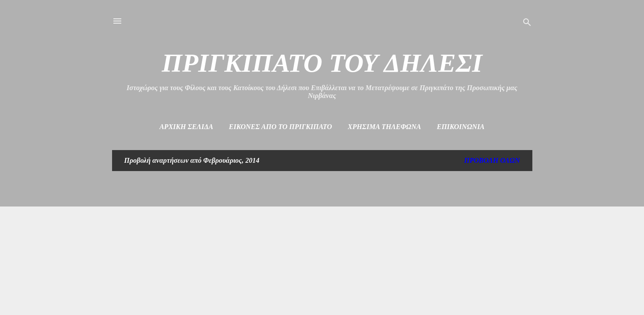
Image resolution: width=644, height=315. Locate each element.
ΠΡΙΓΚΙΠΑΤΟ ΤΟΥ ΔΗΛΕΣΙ (322, 63)
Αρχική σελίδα (186, 127)
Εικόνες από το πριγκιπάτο (281, 127)
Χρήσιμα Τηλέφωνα (384, 127)
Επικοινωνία (461, 127)
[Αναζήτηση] (527, 24)
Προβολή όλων (492, 160)
